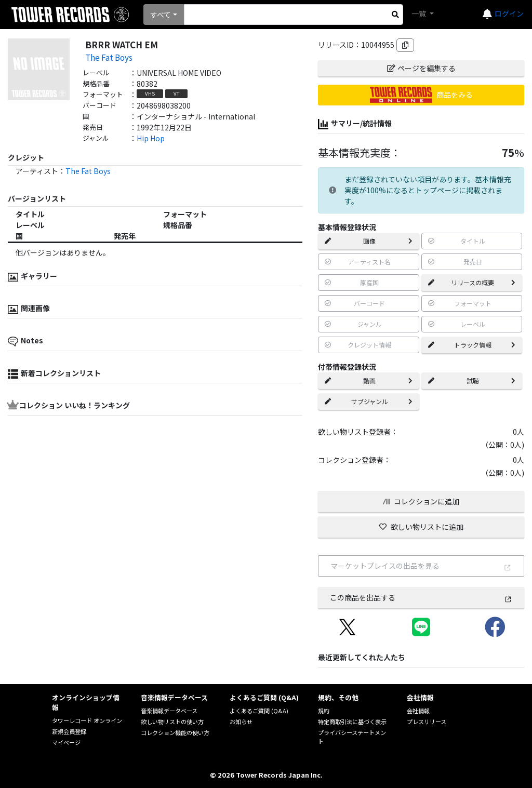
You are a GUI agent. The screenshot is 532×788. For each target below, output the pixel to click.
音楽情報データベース (169, 711)
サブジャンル (368, 401)
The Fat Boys (109, 57)
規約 (324, 711)
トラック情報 (472, 345)
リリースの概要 (472, 282)
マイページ (66, 742)
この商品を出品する (421, 597)
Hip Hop (151, 138)
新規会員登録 (69, 731)
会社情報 (418, 711)
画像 (368, 241)
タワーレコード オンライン (87, 720)
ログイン (509, 14)
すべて (161, 15)
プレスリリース (427, 722)
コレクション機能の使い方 (175, 732)
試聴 (472, 380)
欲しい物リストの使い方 (172, 722)
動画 (368, 380)
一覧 (420, 14)
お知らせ (241, 722)
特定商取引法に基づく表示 (352, 722)
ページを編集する (421, 68)
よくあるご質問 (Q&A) (259, 711)
